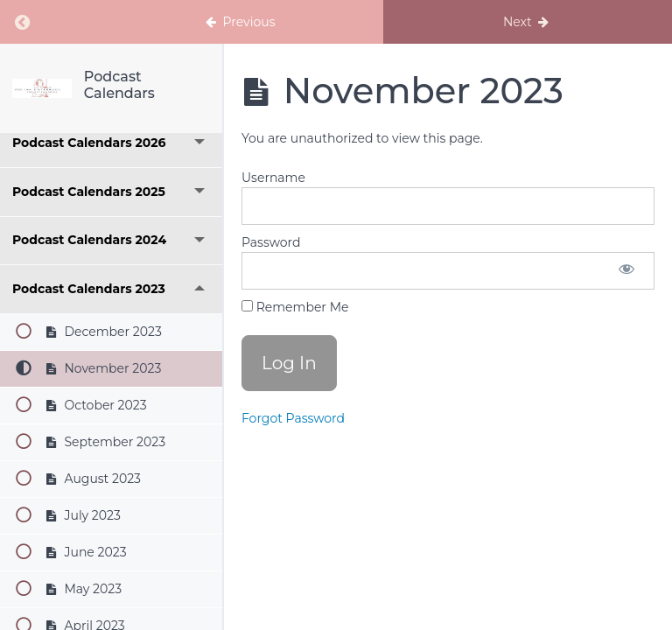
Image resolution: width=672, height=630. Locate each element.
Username (273, 178)
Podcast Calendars (119, 85)
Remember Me (295, 307)
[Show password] (626, 271)
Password (271, 242)
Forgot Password (293, 418)
